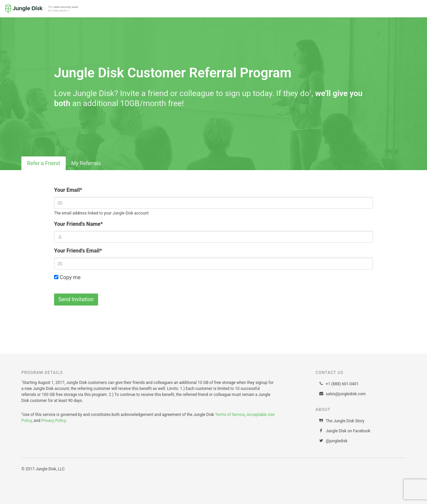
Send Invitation (76, 299)
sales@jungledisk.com (342, 394)
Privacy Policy (54, 421)
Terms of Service (230, 415)
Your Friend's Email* (78, 251)
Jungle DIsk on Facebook (344, 431)
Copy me (67, 277)
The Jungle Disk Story (341, 421)
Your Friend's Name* (78, 224)
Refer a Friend (44, 163)
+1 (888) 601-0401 (339, 384)
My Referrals (86, 163)
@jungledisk (333, 441)
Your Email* (68, 190)
